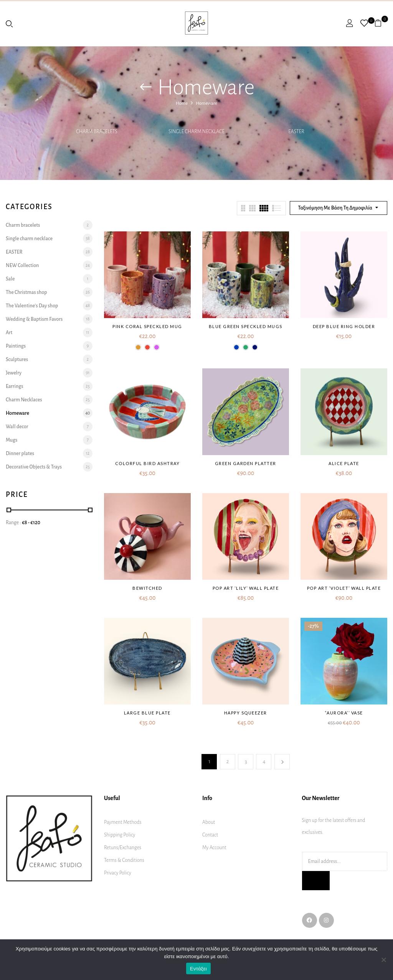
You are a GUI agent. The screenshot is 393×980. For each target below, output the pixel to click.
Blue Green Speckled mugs (246, 326)
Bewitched (147, 588)
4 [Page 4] (264, 761)
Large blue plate (147, 713)
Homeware (17, 413)
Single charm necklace (196, 132)
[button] (381, 23)
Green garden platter (246, 463)
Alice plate (344, 463)
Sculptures (17, 360)
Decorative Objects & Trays (34, 467)
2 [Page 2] (228, 761)
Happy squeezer (246, 713)
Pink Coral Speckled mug (147, 326)
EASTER (296, 132)
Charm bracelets (97, 132)
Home (182, 103)
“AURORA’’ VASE (344, 713)
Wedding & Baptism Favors (34, 319)
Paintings (16, 346)
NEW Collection (22, 266)
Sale (10, 279)
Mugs (12, 440)
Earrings (14, 386)
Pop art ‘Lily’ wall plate (246, 588)
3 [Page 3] (246, 761)
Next (282, 762)
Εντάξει (198, 969)
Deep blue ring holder (344, 326)
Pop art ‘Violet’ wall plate (344, 588)
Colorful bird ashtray (148, 463)
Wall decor (17, 427)
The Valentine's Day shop (32, 306)
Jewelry (14, 373)
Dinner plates (20, 454)
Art (9, 333)
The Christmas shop (26, 292)
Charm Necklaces (24, 400)
